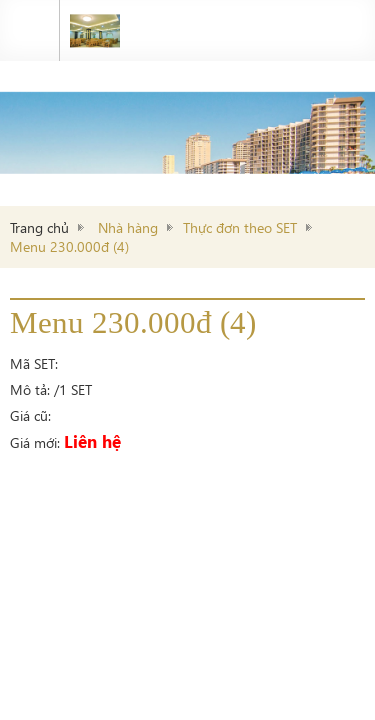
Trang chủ (39, 227)
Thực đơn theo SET (240, 227)
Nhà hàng (128, 227)
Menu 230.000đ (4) (69, 246)
